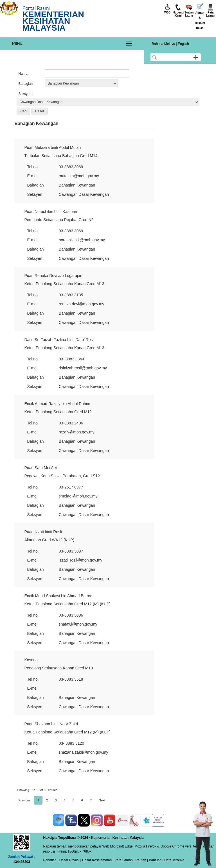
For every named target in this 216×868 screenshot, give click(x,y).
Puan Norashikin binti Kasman (51, 212)
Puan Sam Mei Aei (40, 468)
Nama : (24, 74)
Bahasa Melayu (164, 44)
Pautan (141, 860)
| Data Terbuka (173, 860)
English (183, 44)
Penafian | (51, 860)
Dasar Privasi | (70, 860)
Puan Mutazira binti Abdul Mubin (52, 147)
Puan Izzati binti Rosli (43, 532)
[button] (23, 111)
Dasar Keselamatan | (97, 860)
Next (102, 800)
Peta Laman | (125, 860)
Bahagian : (26, 84)
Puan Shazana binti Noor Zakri (51, 724)
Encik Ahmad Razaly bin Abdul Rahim (57, 404)
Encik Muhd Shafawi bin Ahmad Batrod (58, 596)
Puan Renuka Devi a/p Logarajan (53, 276)
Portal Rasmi (36, 8)
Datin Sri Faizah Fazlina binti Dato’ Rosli (59, 340)
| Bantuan (154, 860)
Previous (24, 800)
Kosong (31, 660)
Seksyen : (26, 94)
